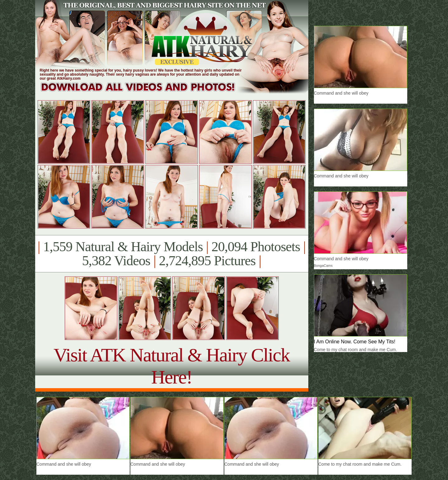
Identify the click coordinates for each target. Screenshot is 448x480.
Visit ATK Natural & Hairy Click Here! (172, 366)
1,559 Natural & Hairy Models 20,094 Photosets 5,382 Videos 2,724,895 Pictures (172, 254)
